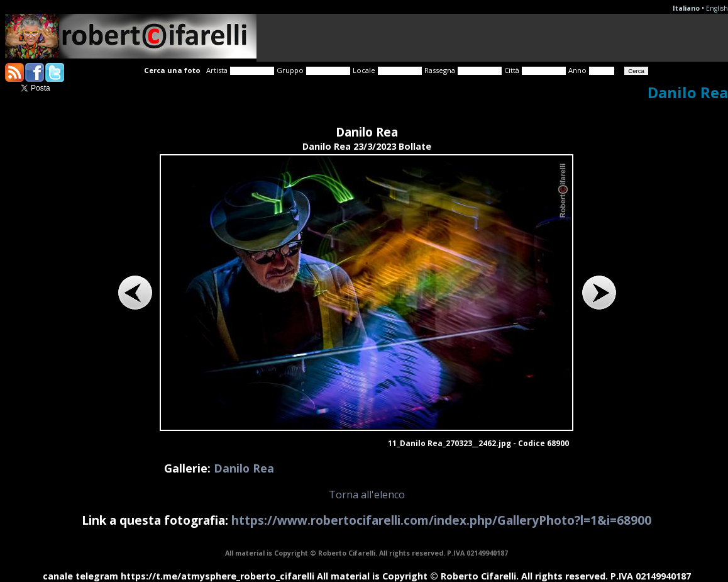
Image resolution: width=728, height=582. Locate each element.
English (717, 8)
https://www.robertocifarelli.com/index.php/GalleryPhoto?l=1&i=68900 (441, 520)
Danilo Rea (244, 468)
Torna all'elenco (367, 495)
